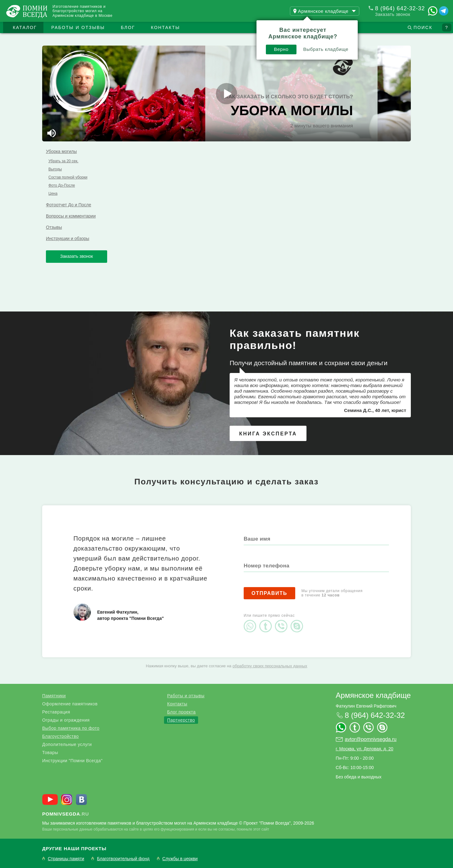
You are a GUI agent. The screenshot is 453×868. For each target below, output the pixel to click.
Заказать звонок (393, 14)
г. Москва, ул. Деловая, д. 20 (365, 749)
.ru (66, 814)
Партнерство (181, 720)
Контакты (165, 27)
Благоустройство (60, 736)
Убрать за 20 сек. (63, 161)
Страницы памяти (66, 859)
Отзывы (54, 227)
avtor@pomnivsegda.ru (371, 739)
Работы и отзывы (78, 27)
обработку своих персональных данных (270, 666)
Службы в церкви (180, 859)
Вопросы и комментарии (71, 216)
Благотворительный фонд (123, 859)
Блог (128, 27)
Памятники (54, 696)
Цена (53, 194)
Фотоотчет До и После (69, 205)
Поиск (423, 27)
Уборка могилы (61, 151)
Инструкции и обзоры (68, 238)
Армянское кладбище (373, 695)
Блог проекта (181, 712)
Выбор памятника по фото (71, 728)
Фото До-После (62, 185)
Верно (281, 49)
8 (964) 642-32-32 (400, 8)
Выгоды (55, 169)
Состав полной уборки (68, 177)
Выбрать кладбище (326, 49)
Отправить (269, 593)
